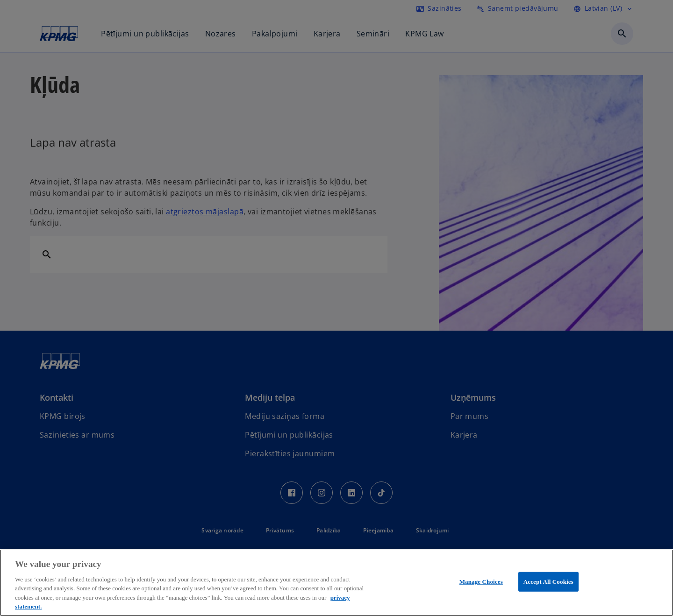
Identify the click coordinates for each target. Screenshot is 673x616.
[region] (336, 583)
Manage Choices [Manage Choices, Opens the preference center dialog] (481, 582)
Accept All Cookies (548, 582)
